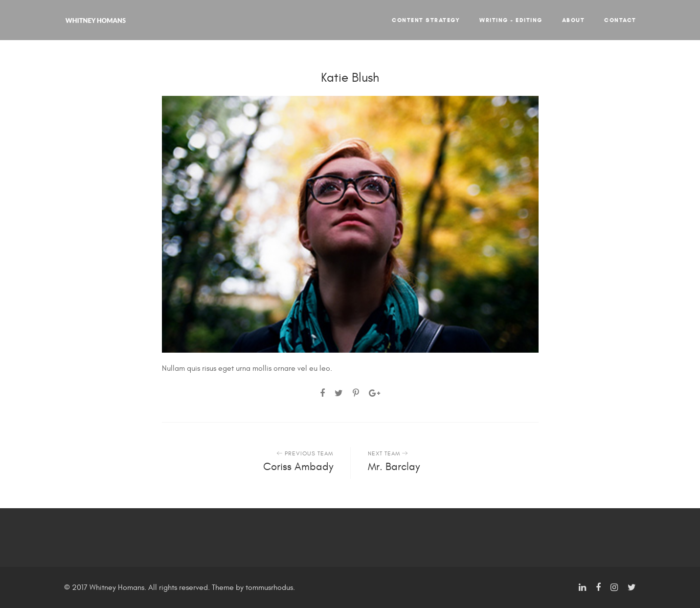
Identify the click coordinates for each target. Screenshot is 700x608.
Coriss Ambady (298, 467)
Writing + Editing (511, 20)
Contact (620, 20)
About (574, 20)
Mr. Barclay (394, 467)
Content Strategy (426, 20)
